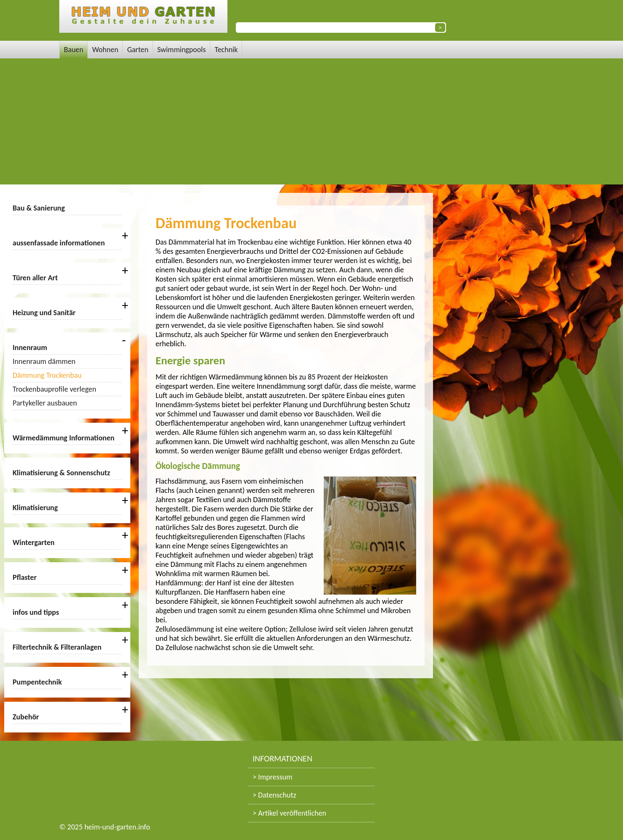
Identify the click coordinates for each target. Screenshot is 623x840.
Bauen (74, 50)
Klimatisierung (35, 508)
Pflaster (25, 577)
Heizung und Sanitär (44, 313)
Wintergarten (34, 542)
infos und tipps (36, 612)
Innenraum (30, 348)
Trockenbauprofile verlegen (54, 389)
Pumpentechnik (37, 682)
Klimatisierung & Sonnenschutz (61, 473)
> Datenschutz (275, 795)
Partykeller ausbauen (45, 403)
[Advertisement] (311, 121)
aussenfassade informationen (59, 243)
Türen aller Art (35, 278)
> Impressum (272, 777)
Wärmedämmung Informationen (63, 438)
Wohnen (105, 50)
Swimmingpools (182, 50)
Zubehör (26, 717)
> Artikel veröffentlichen (289, 813)
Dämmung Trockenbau (47, 375)
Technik (226, 50)
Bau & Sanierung (39, 208)
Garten (138, 50)
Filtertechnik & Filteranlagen (57, 647)
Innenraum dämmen (44, 361)
